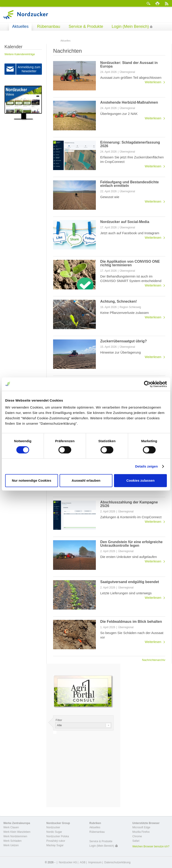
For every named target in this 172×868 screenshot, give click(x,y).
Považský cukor (56, 841)
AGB (83, 862)
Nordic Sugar (54, 832)
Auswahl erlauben (86, 480)
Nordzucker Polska (58, 836)
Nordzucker (53, 827)
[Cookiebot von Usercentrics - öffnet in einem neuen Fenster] (147, 384)
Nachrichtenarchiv (154, 660)
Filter (59, 720)
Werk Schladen (12, 841)
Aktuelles (20, 26)
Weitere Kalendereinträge (20, 54)
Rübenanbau (48, 26)
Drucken (157, 3)
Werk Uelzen (11, 845)
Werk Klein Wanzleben (17, 832)
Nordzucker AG (68, 862)
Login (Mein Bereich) (130, 26)
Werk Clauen (11, 827)
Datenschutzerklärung (117, 862)
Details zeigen (146, 466)
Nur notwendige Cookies (32, 480)
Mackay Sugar (55, 845)
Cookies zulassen (140, 480)
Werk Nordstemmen (15, 836)
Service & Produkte (86, 26)
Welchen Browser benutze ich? (151, 846)
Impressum (95, 862)
